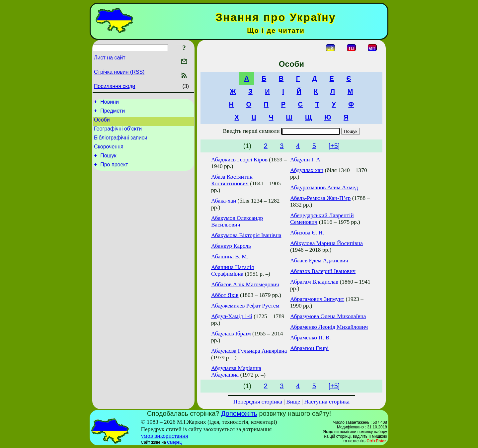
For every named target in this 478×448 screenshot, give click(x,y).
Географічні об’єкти (118, 133)
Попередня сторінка (258, 402)
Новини (110, 103)
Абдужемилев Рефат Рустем (245, 306)
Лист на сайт (110, 58)
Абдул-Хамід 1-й (232, 316)
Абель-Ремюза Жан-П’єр (320, 198)
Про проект (114, 173)
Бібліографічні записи (121, 143)
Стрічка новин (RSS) (119, 72)
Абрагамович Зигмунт (317, 299)
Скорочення (109, 153)
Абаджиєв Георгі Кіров (239, 160)
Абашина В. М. (230, 257)
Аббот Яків (225, 295)
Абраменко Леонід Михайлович (329, 327)
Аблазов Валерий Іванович (323, 271)
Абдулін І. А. (306, 160)
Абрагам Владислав (314, 282)
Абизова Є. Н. (307, 233)
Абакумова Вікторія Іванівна (246, 235)
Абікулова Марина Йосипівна (326, 243)
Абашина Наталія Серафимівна (233, 270)
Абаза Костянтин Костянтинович (232, 180)
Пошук (108, 163)
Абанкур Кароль (231, 246)
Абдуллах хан (307, 170)
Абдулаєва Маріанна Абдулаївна (236, 371)
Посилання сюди (115, 86)
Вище (293, 402)
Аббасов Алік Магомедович (245, 284)
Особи (102, 123)
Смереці (175, 442)
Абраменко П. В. (310, 338)
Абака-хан (224, 201)
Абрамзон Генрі (309, 348)
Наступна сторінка (327, 402)
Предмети (113, 113)
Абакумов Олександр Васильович (237, 221)
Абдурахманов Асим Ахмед (324, 187)
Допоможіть (239, 413)
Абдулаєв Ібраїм (231, 334)
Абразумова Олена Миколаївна (328, 316)
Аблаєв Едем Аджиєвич (319, 261)
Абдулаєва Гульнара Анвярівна (249, 351)
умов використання (165, 436)
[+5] (334, 146)
